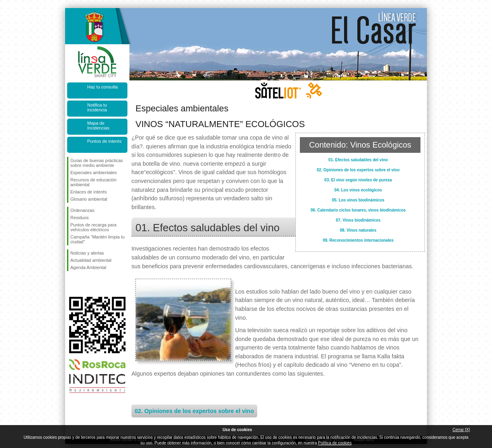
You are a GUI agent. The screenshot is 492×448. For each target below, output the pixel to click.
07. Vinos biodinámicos (358, 220)
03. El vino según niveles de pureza (358, 180)
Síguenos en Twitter (85, 284)
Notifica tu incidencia (97, 107)
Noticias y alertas (87, 253)
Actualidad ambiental (91, 260)
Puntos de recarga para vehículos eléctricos (93, 227)
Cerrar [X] (461, 430)
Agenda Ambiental (88, 267)
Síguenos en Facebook (72, 284)
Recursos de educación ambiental (93, 182)
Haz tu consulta (102, 87)
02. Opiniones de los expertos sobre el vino (358, 170)
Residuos (80, 218)
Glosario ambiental (89, 199)
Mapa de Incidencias (98, 125)
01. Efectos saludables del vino (358, 160)
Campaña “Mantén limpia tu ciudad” (97, 239)
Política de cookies (335, 443)
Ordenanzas (82, 210)
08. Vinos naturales (358, 230)
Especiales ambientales (94, 173)
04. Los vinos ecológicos (358, 190)
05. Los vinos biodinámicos (358, 200)
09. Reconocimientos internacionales (358, 240)
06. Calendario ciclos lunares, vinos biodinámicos (358, 210)
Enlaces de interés (89, 192)
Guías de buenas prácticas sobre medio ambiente (97, 163)
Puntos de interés (105, 141)
